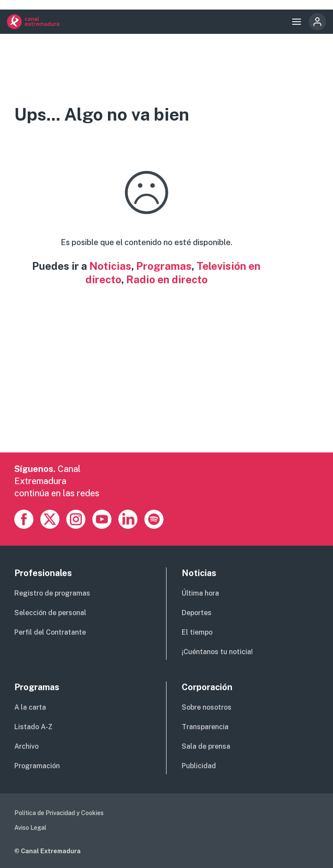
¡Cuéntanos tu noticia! (217, 652)
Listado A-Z (33, 727)
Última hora (200, 593)
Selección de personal (50, 613)
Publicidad (199, 766)
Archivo (26, 746)
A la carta (30, 707)
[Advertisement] (166, 392)
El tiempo (197, 632)
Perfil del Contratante (50, 632)
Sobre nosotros (207, 707)
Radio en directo (167, 279)
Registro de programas (52, 593)
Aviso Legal (30, 828)
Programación (37, 766)
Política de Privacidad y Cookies (59, 813)
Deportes (197, 613)
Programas (164, 266)
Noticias (110, 266)
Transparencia (205, 727)
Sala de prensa (206, 746)
